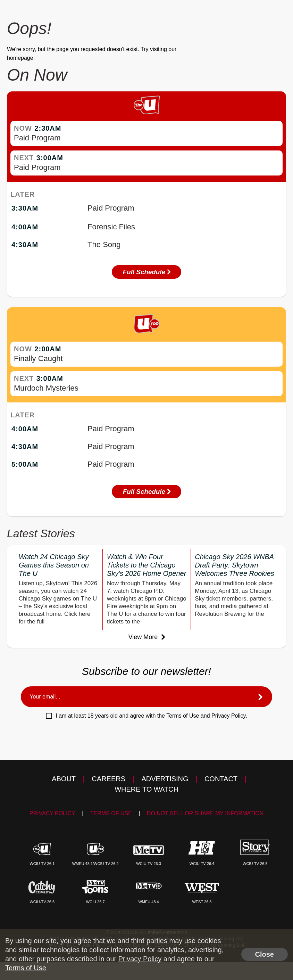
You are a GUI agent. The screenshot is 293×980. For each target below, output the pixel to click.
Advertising (165, 779)
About (64, 779)
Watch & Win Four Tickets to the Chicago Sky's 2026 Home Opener (146, 566)
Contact (221, 779)
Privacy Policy (52, 814)
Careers (108, 779)
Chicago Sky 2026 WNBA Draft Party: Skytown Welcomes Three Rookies (235, 566)
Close (265, 954)
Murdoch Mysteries (46, 388)
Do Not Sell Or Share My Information (205, 814)
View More (147, 638)
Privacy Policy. (229, 716)
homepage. (21, 58)
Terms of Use (183, 716)
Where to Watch (146, 790)
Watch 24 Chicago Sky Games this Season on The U (54, 566)
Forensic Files (111, 227)
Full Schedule (146, 272)
